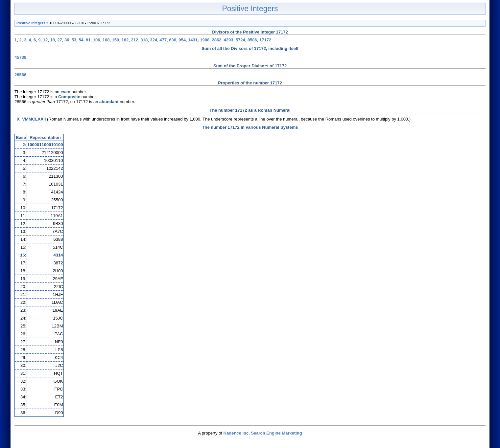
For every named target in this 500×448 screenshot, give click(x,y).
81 (88, 40)
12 (45, 40)
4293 (229, 40)
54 (81, 40)
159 (116, 40)
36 (67, 40)
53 (74, 40)
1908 (205, 40)
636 (173, 40)
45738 (20, 57)
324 (154, 40)
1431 (193, 40)
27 (60, 40)
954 (182, 40)
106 (97, 40)
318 (144, 40)
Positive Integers (250, 9)
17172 (265, 40)
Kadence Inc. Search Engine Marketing (263, 433)
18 (53, 40)
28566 (20, 75)
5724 (240, 40)
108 (106, 40)
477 (163, 40)
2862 (216, 40)
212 (134, 40)
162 (125, 40)
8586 (252, 40)
